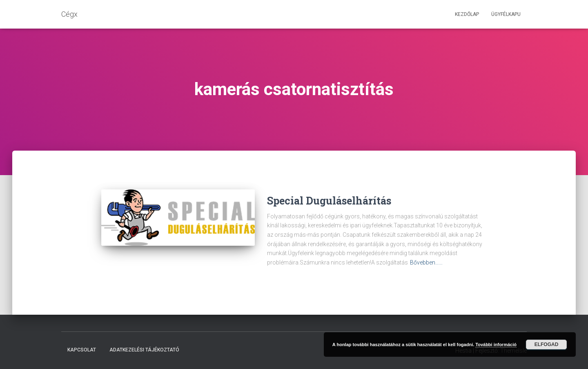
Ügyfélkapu (506, 14)
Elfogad (547, 345)
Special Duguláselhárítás (329, 201)
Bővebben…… (426, 262)
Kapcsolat (82, 350)
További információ (496, 345)
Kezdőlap (467, 14)
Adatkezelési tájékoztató (144, 350)
